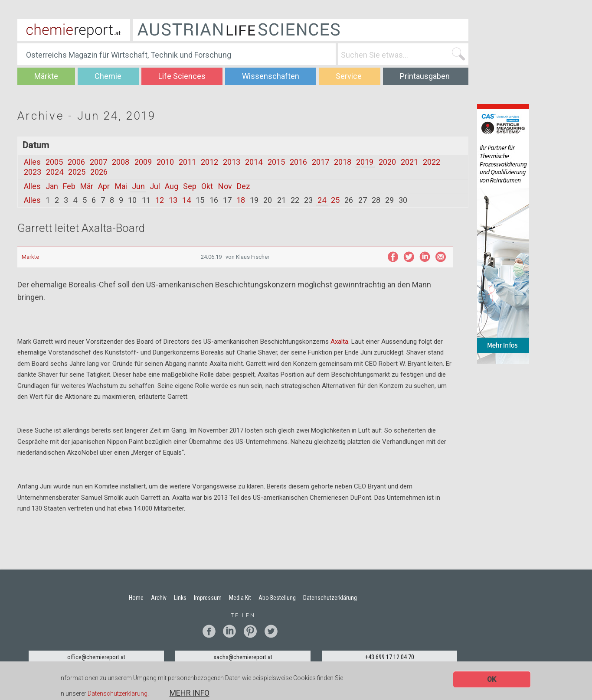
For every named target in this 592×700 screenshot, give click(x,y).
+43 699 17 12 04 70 (390, 657)
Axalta (339, 342)
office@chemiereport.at (96, 657)
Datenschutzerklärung (118, 695)
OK (492, 680)
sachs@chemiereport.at (243, 657)
